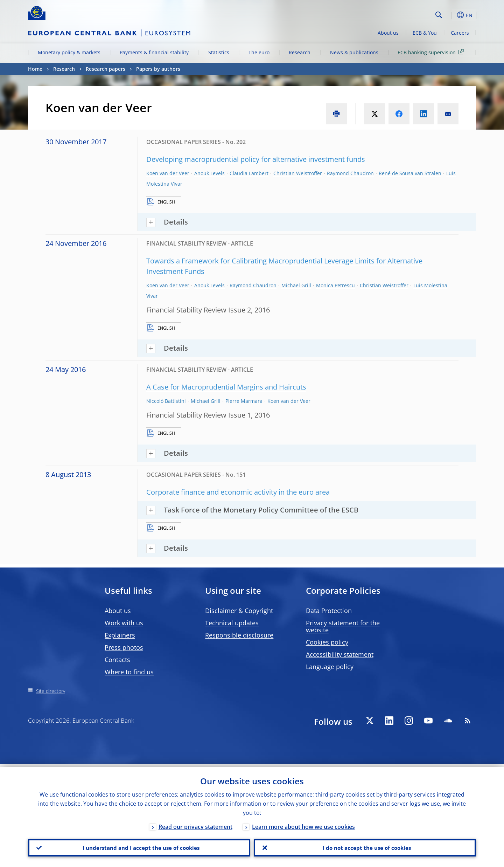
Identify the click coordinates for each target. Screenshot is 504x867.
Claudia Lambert (249, 173)
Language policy (330, 667)
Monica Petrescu (335, 285)
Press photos (124, 647)
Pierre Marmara (244, 401)
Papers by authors (158, 69)
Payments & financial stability (154, 52)
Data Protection (329, 611)
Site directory (51, 691)
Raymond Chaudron (350, 173)
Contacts (117, 660)
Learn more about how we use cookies (303, 824)
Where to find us (129, 672)
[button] (451, 15)
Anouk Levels (209, 173)
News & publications (354, 52)
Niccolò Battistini (166, 401)
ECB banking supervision (432, 52)
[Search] (398, 14)
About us (388, 33)
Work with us (124, 623)
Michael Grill (296, 285)
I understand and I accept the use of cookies (139, 846)
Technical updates (232, 623)
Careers (460, 33)
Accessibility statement (340, 654)
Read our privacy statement (195, 824)
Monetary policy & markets (69, 52)
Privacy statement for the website (343, 626)
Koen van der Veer (168, 173)
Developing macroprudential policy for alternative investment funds (256, 159)
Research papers (106, 69)
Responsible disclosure (239, 635)
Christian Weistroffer (298, 173)
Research (300, 52)
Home (35, 69)
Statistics (219, 52)
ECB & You (425, 33)
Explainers (120, 635)
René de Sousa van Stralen (410, 173)
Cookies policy (327, 642)
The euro (259, 52)
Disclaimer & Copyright (239, 611)
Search (439, 15)
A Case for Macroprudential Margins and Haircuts (226, 387)
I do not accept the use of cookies (365, 846)
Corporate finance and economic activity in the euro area (238, 492)
